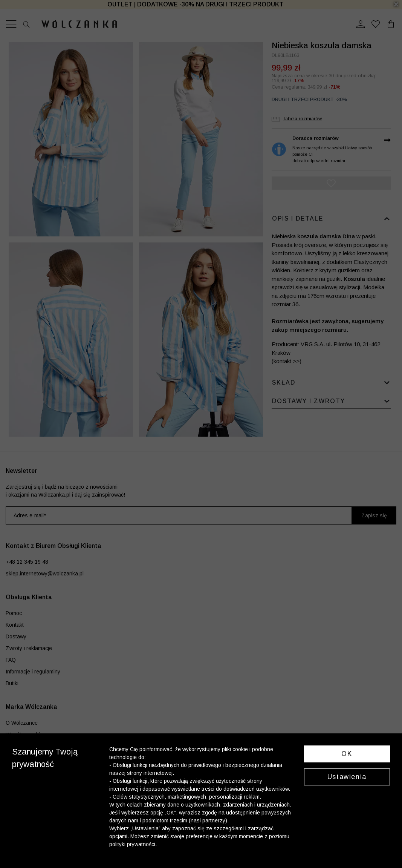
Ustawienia (347, 777)
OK (347, 754)
